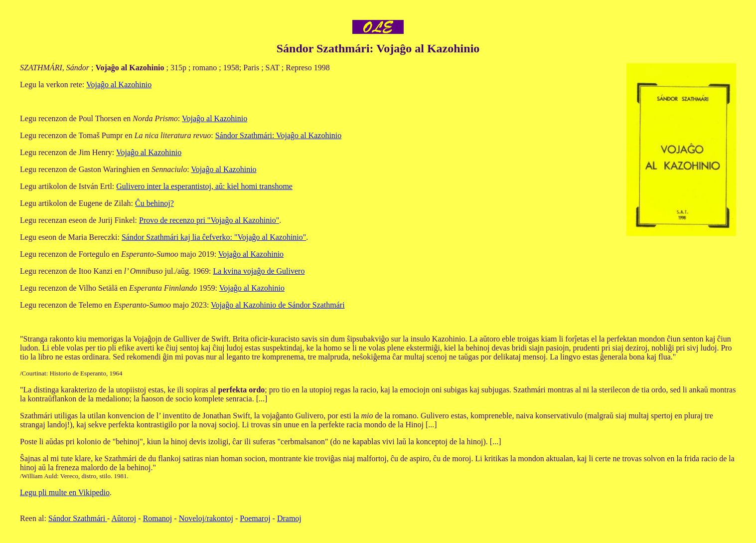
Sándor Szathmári (78, 518)
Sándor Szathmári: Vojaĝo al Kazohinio (279, 135)
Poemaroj (255, 518)
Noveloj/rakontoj (206, 518)
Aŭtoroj (124, 518)
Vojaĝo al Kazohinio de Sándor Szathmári (278, 305)
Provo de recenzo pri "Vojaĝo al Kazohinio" (209, 220)
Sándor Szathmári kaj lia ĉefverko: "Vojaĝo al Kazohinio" (214, 237)
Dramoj (289, 518)
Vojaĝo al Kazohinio (119, 85)
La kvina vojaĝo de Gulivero (259, 271)
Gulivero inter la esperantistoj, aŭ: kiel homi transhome (204, 186)
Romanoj (158, 518)
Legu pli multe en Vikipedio (65, 492)
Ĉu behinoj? (154, 203)
